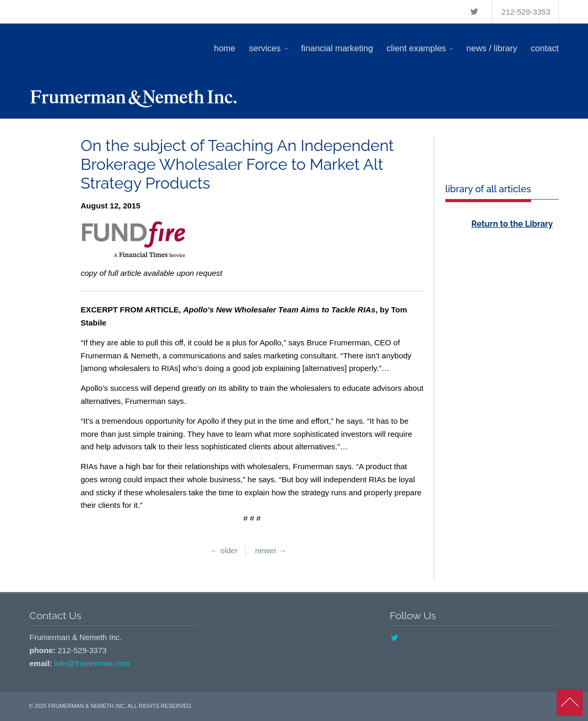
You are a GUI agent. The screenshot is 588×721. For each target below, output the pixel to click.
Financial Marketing (337, 48)
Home (224, 48)
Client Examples (420, 48)
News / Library (492, 48)
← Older (224, 550)
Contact (545, 48)
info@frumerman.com (92, 663)
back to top (570, 703)
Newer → (271, 550)
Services (269, 48)
